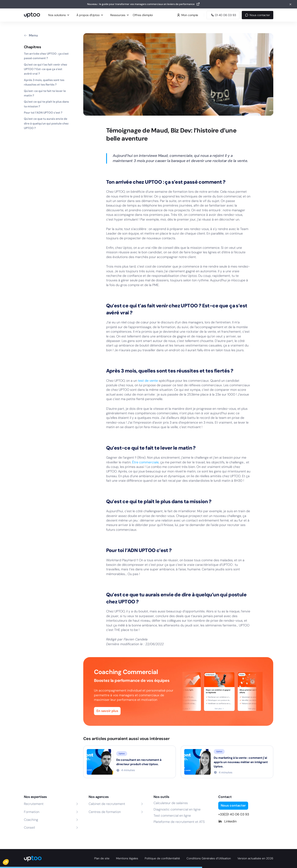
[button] (9, 861)
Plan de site (102, 858)
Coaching (31, 820)
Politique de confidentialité (162, 858)
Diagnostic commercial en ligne (177, 809)
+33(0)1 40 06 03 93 (234, 814)
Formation (32, 812)
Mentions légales (127, 858)
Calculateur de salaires (171, 803)
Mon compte (187, 15)
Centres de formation (105, 812)
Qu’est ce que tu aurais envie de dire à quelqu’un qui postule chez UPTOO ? (46, 123)
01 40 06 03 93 (223, 15)
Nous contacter (257, 15)
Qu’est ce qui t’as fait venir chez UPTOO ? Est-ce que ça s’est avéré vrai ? (46, 69)
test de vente (148, 381)
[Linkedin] (246, 821)
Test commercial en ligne (172, 816)
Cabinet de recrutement (107, 804)
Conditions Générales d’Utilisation (209, 858)
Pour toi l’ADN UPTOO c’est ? (43, 113)
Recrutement (34, 804)
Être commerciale (145, 462)
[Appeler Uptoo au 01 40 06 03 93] (223, 15)
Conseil (29, 827)
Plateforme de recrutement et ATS (179, 822)
